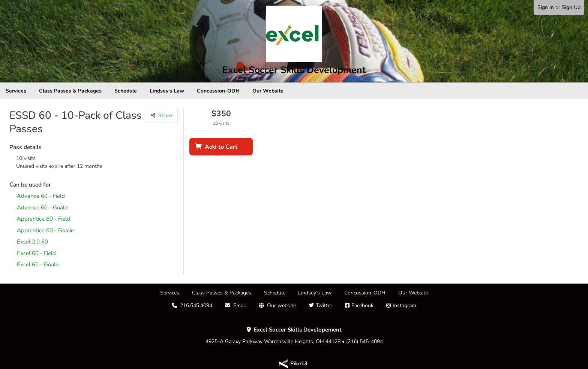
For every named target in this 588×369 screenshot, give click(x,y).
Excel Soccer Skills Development (294, 70)
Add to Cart (221, 147)
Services (16, 91)
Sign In (546, 7)
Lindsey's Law (167, 91)
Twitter (324, 306)
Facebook (362, 306)
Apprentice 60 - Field (43, 219)
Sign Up (571, 7)
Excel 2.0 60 (32, 242)
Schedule (126, 91)
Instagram (404, 306)
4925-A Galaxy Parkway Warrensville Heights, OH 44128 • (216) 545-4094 (294, 336)
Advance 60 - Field (41, 196)
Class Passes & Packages (70, 91)
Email (240, 306)
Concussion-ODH (218, 91)
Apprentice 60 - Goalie (45, 231)
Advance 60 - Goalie (43, 208)
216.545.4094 (196, 306)
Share (165, 116)
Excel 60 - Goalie (38, 265)
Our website (281, 306)
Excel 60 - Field (36, 253)
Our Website (268, 91)
